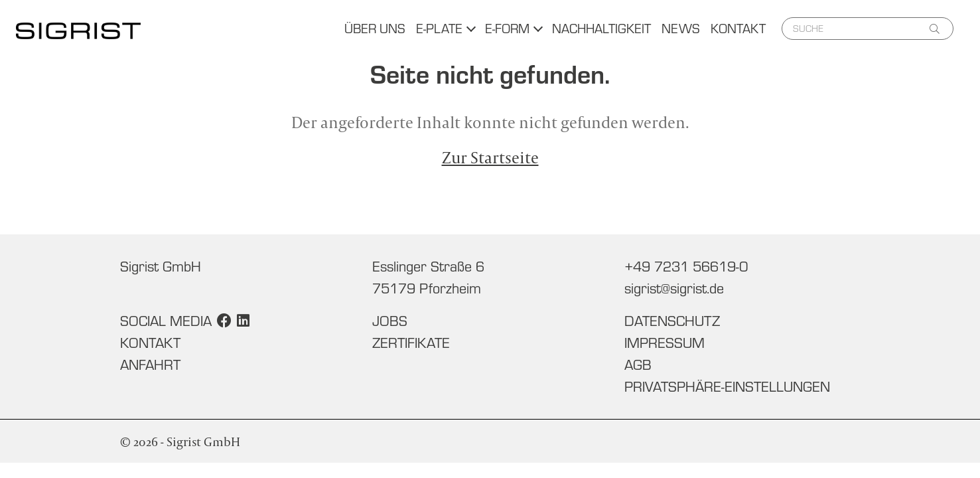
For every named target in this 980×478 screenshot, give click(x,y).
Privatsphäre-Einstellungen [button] (727, 386)
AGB (638, 364)
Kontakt (738, 28)
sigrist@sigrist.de (674, 288)
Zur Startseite (490, 157)
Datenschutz (672, 321)
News (681, 28)
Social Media (166, 321)
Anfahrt (150, 364)
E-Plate (439, 28)
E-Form (507, 28)
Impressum (665, 343)
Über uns (375, 28)
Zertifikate (411, 343)
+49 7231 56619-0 (686, 266)
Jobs (390, 321)
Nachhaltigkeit (601, 28)
